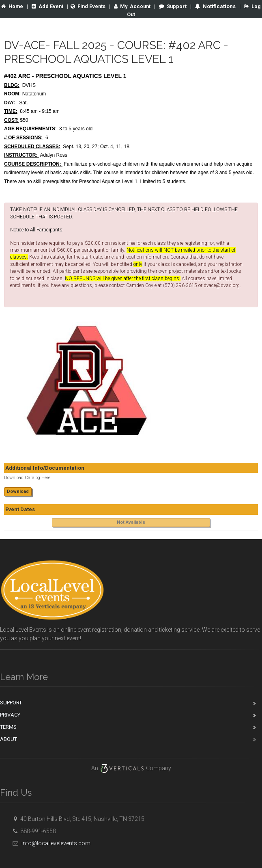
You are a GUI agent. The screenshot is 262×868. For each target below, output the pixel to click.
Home (16, 6)
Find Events (93, 6)
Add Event (52, 6)
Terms (8, 727)
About (9, 739)
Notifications (226, 6)
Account (139, 6)
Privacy (10, 714)
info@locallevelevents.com (50, 843)
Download (18, 491)
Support (180, 6)
